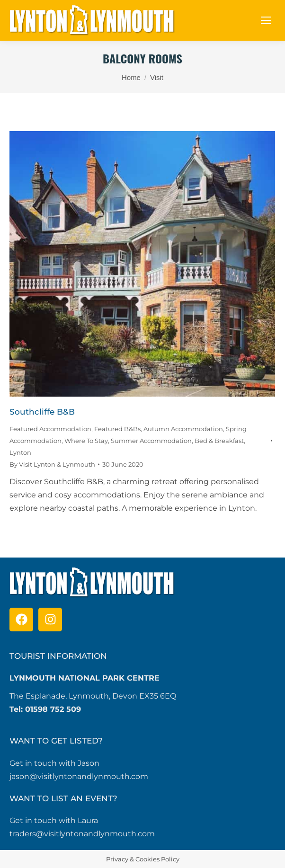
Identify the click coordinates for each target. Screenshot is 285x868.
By (52, 464)
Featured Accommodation (50, 429)
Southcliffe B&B (42, 412)
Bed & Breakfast (219, 441)
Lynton (20, 452)
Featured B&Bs (117, 429)
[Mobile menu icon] (266, 20)
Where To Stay (86, 441)
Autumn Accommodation (183, 429)
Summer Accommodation (151, 441)
